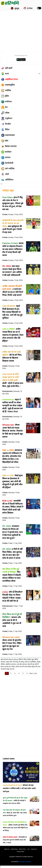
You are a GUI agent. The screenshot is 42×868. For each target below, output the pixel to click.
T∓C (28, 849)
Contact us (34, 849)
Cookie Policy (14, 849)
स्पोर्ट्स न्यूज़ (8, 191)
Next (31, 673)
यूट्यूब (15, 8)
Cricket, (13, 214)
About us (7, 849)
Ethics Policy (22, 849)
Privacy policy (21, 852)
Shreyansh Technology (25, 862)
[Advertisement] (21, 28)
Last (35, 673)
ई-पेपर (28, 8)
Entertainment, (12, 392)
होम (2, 184)
